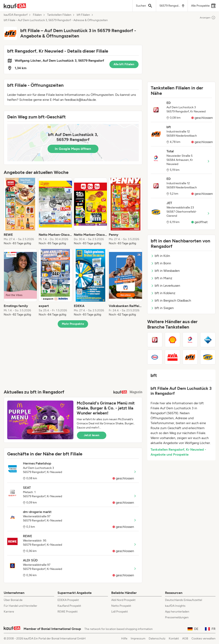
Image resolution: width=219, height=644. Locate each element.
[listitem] (20, 212)
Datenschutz (157, 639)
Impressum (138, 639)
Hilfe (124, 639)
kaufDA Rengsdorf (16, 15)
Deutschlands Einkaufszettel (184, 600)
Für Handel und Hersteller (20, 606)
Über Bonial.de (13, 600)
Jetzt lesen (92, 435)
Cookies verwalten (203, 639)
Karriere (9, 612)
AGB (185, 639)
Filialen (37, 15)
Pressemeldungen (177, 617)
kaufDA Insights (175, 606)
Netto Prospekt (121, 606)
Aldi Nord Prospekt (123, 600)
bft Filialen (83, 15)
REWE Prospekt (68, 612)
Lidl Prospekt (120, 612)
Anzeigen (208, 18)
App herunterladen (177, 612)
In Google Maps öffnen (73, 149)
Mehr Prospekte (73, 324)
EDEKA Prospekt (68, 600)
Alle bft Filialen (124, 64)
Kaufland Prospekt (69, 606)
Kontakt (174, 639)
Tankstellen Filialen (59, 15)
